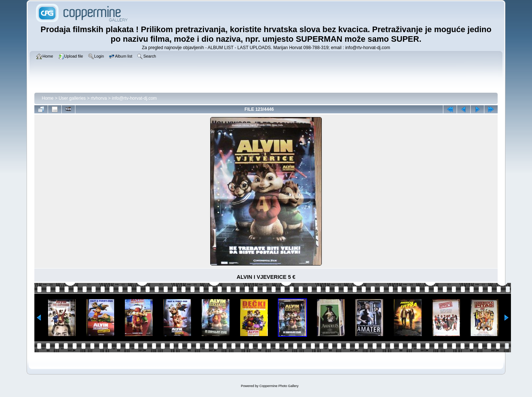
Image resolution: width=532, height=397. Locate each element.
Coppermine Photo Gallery (279, 386)
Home (48, 98)
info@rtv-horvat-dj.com (134, 98)
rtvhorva (99, 98)
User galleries (72, 98)
